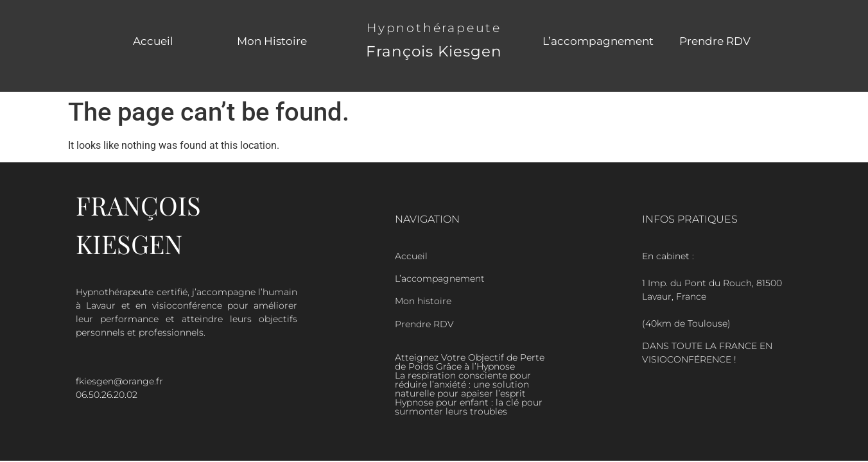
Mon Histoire (272, 41)
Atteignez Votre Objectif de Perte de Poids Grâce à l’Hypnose (470, 362)
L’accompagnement (598, 41)
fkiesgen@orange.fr (119, 381)
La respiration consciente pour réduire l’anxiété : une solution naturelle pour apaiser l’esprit (463, 384)
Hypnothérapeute (434, 28)
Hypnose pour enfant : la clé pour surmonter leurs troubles (469, 407)
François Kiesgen (434, 51)
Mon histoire (423, 301)
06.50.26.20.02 (107, 395)
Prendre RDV (715, 41)
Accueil (153, 41)
